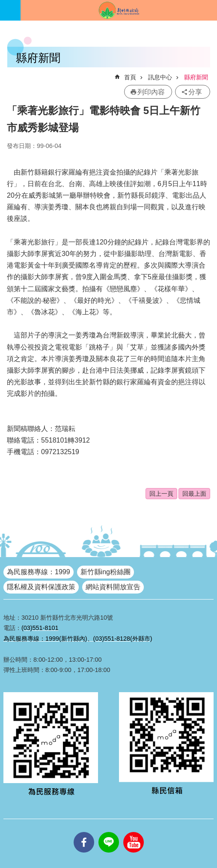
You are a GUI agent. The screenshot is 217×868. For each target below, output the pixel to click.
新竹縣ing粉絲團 (106, 572)
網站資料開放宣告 (113, 587)
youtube (134, 832)
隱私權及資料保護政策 (41, 587)
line (109, 832)
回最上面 (194, 494)
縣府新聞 (196, 77)
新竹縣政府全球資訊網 (119, 10)
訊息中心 (160, 77)
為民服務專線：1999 (39, 572)
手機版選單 (10, 10)
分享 (195, 92)
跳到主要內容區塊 (4, 5)
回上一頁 (161, 494)
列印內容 (151, 92)
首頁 (130, 77)
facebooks (84, 832)
